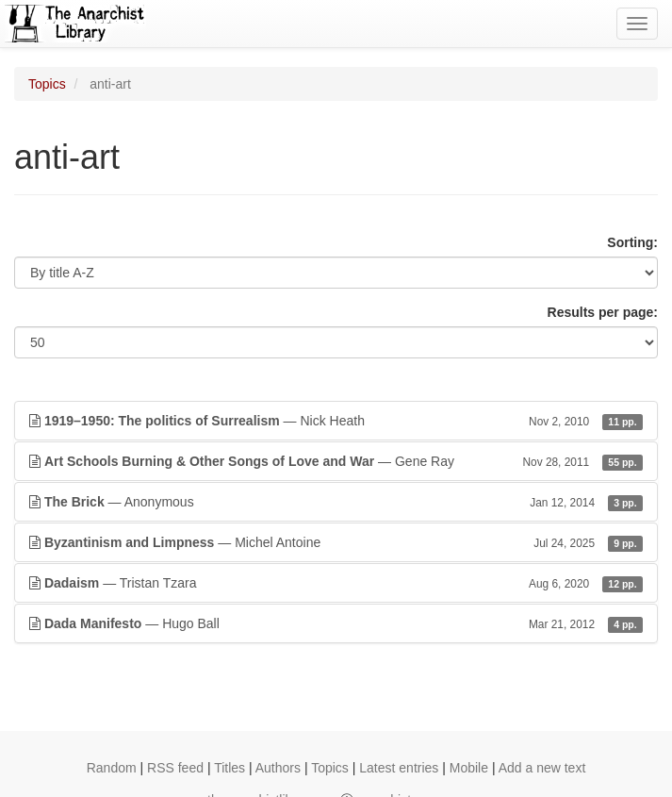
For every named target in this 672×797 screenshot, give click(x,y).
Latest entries (399, 768)
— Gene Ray (336, 461)
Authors (278, 768)
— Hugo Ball (336, 623)
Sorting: (632, 242)
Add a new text (542, 768)
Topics (47, 84)
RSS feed (175, 768)
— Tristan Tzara (336, 583)
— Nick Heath (336, 421)
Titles (229, 768)
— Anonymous (336, 502)
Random (112, 768)
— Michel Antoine (336, 542)
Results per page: (603, 312)
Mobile (469, 768)
